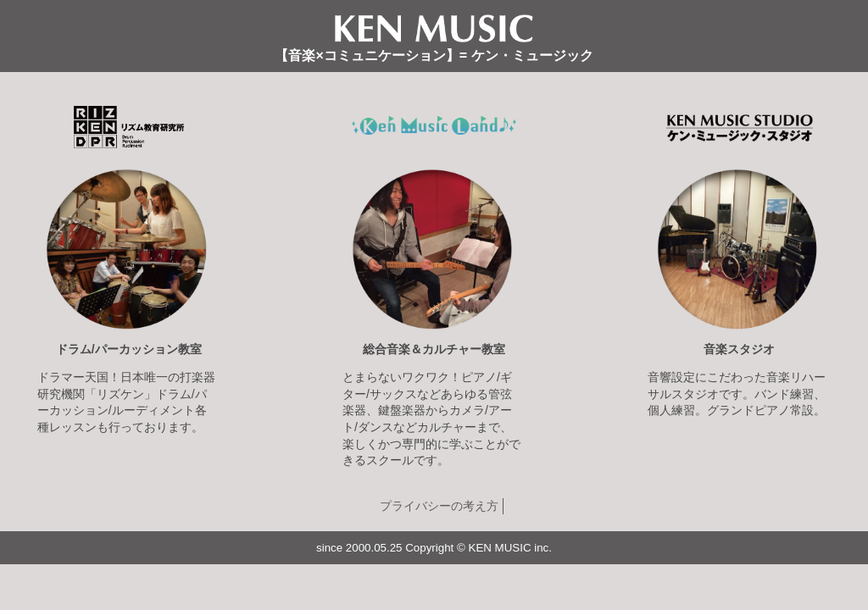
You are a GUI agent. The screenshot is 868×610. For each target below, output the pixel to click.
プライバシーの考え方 (439, 506)
